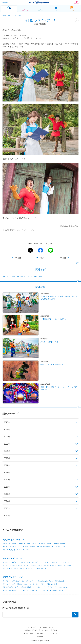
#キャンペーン (31, 581)
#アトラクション (23, 550)
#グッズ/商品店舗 (9, 550)
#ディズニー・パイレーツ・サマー (64, 562)
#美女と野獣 (38, 276)
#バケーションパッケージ (12, 590)
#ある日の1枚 (60, 581)
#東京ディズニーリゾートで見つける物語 (17, 587)
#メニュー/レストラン (60, 547)
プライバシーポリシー (47, 627)
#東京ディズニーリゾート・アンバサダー (31, 584)
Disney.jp (40, 636)
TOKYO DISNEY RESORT (40, 3)
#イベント (7, 544)
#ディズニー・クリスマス (12, 547)
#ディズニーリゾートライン (43, 587)
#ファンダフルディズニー (32, 590)
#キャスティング (9, 584)
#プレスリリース (18, 581)
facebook (40, 250)
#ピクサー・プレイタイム (21, 562)
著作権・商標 (28, 633)
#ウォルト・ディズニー (58, 590)
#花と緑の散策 (52, 584)
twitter (30, 250)
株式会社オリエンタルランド (47, 633)
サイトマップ (31, 627)
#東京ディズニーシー (13, 558)
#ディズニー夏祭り (39, 544)
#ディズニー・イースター (21, 544)
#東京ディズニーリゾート (15, 577)
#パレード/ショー (29, 547)
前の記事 (18, 258)
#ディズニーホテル (61, 587)
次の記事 (63, 258)
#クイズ (45, 590)
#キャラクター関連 (9, 276)
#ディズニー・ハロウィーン (57, 544)
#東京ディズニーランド (25, 276)
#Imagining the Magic (45, 581)
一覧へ (42, 258)
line (51, 250)
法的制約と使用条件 (31, 630)
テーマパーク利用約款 (49, 630)
